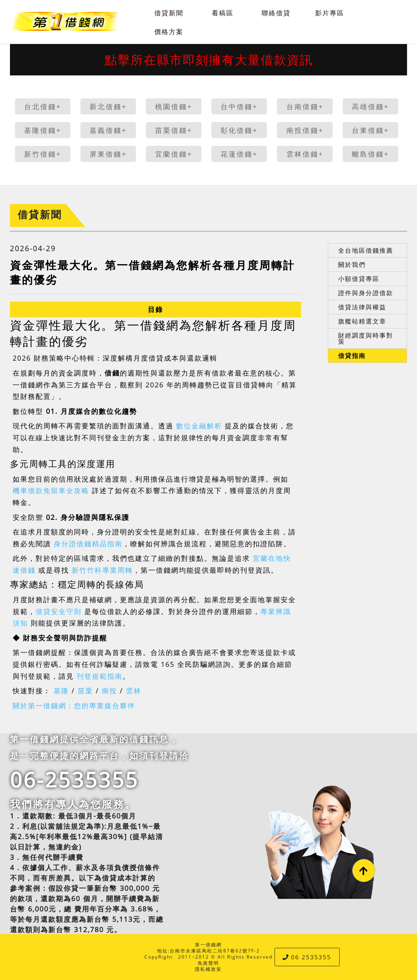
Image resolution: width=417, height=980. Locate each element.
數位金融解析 (199, 426)
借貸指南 (352, 356)
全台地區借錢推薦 (366, 250)
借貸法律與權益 (362, 307)
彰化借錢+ (239, 130)
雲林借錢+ (305, 154)
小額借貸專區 (359, 279)
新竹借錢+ (43, 154)
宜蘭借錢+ (174, 154)
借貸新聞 (169, 13)
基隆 (61, 691)
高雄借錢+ (370, 106)
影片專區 (330, 13)
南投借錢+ (305, 130)
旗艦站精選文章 (362, 321)
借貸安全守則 (59, 611)
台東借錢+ (370, 130)
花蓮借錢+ (239, 154)
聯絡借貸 (276, 13)
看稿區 (223, 13)
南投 (110, 691)
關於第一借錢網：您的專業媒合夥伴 (74, 706)
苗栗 (85, 691)
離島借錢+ (370, 154)
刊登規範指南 (100, 676)
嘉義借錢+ (108, 130)
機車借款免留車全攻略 (51, 490)
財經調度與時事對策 (366, 338)
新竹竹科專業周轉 (102, 570)
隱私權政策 (208, 969)
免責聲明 (208, 963)
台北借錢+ (43, 106)
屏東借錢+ (108, 154)
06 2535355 (307, 957)
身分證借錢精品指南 (88, 544)
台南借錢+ (305, 106)
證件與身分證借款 (366, 293)
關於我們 (352, 265)
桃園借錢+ (174, 106)
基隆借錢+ (43, 130)
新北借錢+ (108, 106)
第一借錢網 (208, 945)
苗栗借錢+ (174, 130)
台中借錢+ (239, 106)
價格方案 (169, 32)
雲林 (134, 691)
